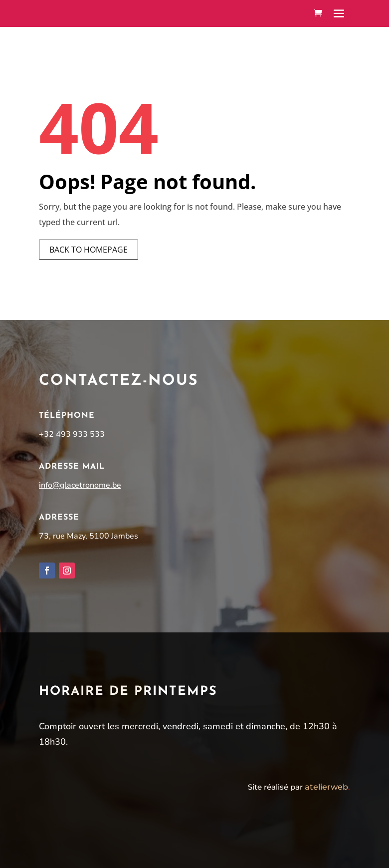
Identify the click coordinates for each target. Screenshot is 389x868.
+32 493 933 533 (72, 434)
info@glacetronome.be (80, 485)
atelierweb (327, 787)
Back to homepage (89, 250)
